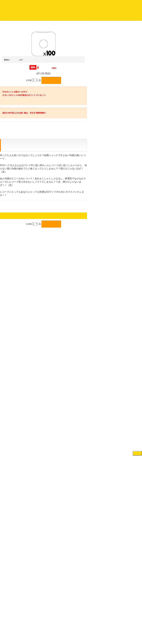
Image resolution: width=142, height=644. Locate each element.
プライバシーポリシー (95, 265)
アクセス (48, 265)
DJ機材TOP (20, 16)
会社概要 (73, 16)
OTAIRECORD (70, 273)
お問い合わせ (61, 16)
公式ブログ (47, 16)
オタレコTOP (7, 16)
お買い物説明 (33, 16)
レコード (99, 22)
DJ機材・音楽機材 (116, 22)
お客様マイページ (112, 17)
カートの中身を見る (90, 17)
